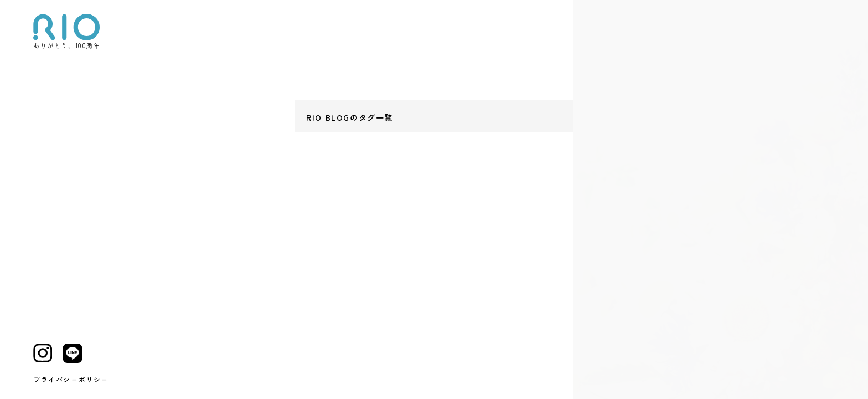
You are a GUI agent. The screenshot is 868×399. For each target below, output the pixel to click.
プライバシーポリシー (71, 379)
